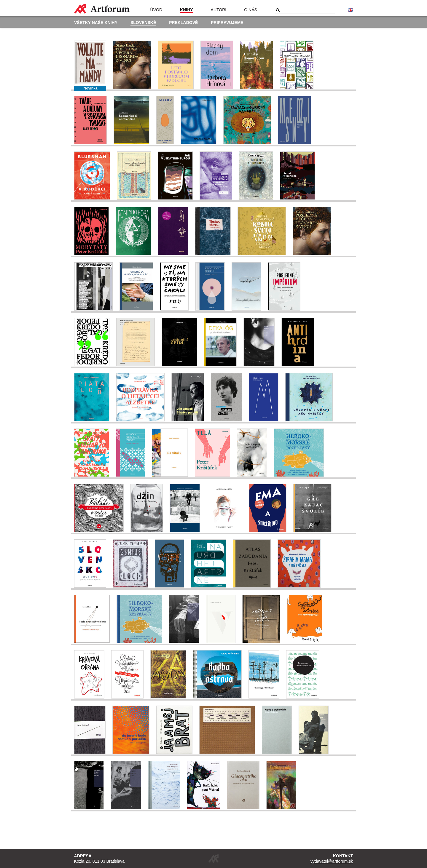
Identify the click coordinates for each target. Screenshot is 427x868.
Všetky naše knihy (96, 23)
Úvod (156, 10)
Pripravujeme (227, 23)
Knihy (187, 10)
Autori (219, 10)
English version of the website (350, 10)
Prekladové (183, 23)
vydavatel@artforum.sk (332, 861)
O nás (251, 10)
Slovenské (143, 23)
